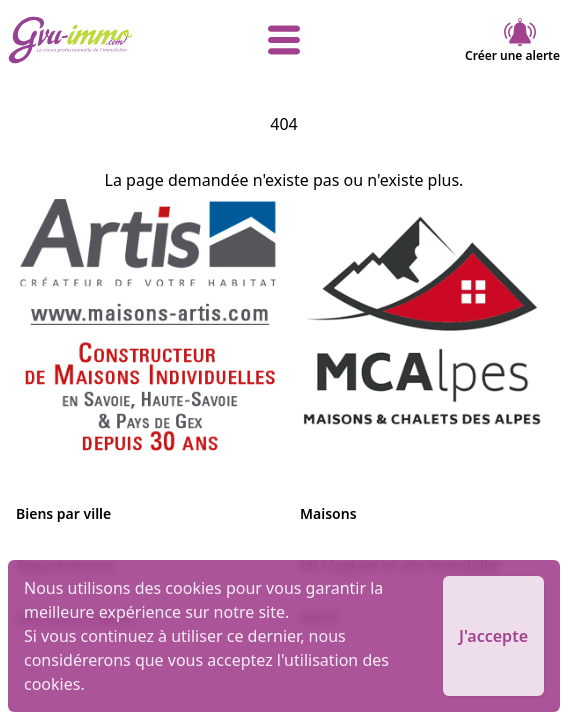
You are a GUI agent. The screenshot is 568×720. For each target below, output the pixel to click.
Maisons (328, 513)
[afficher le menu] (284, 40)
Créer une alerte (512, 40)
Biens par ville (63, 513)
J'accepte (493, 636)
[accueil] (100, 40)
